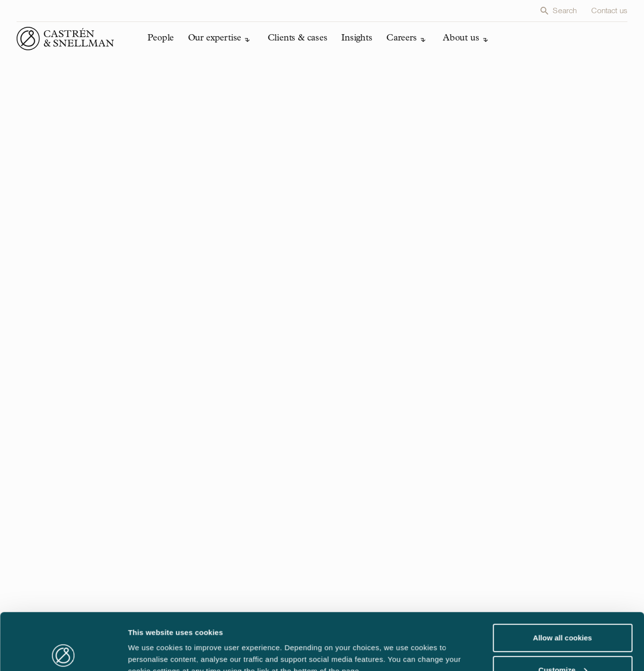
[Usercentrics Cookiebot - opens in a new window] (63, 652)
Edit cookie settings (163, 641)
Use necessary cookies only (562, 645)
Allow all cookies (563, 581)
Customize (563, 613)
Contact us (609, 10)
